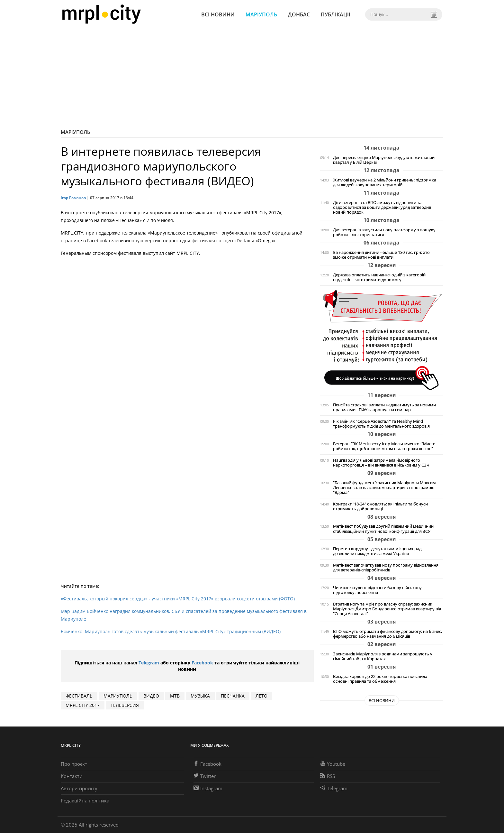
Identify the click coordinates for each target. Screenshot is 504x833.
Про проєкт (74, 764)
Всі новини (218, 14)
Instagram (208, 788)
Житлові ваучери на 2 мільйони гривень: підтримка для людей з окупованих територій (385, 182)
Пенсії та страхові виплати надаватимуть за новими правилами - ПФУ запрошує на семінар (384, 407)
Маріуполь (261, 14)
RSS (328, 776)
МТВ (175, 696)
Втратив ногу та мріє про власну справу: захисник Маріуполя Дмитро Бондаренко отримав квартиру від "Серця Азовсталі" (387, 609)
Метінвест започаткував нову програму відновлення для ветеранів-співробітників (386, 568)
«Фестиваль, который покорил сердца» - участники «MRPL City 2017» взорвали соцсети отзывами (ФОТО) (178, 599)
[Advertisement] (252, 77)
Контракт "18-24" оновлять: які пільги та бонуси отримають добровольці (380, 506)
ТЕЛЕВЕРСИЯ (125, 705)
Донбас (299, 14)
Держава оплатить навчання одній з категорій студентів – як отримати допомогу (379, 277)
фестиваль (79, 696)
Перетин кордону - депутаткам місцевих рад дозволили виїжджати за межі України (377, 551)
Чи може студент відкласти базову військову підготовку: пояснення (377, 590)
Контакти (72, 776)
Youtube (333, 764)
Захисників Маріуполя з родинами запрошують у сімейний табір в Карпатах (383, 656)
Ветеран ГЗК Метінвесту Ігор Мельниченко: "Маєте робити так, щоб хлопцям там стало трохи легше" (384, 446)
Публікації (336, 14)
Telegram (149, 663)
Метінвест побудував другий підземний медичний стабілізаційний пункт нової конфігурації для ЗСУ (383, 529)
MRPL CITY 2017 (83, 705)
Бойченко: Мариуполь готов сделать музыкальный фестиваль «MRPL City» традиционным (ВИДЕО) (171, 631)
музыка (200, 696)
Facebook (202, 663)
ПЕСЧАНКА (233, 696)
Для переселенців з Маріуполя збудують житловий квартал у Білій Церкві (384, 160)
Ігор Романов (73, 198)
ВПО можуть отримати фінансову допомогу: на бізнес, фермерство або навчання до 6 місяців (387, 634)
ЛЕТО (261, 696)
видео (151, 696)
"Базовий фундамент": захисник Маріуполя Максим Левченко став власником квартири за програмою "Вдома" (384, 488)
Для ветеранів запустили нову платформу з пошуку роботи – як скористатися (384, 232)
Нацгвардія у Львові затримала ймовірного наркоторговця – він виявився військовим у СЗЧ (381, 463)
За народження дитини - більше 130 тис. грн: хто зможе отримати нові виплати (381, 255)
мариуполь (118, 696)
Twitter (205, 776)
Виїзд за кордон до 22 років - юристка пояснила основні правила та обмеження (380, 679)
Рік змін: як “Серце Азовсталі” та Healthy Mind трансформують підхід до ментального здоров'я (381, 424)
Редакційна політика (85, 801)
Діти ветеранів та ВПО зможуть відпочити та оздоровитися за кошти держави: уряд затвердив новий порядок (382, 207)
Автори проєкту (79, 788)
